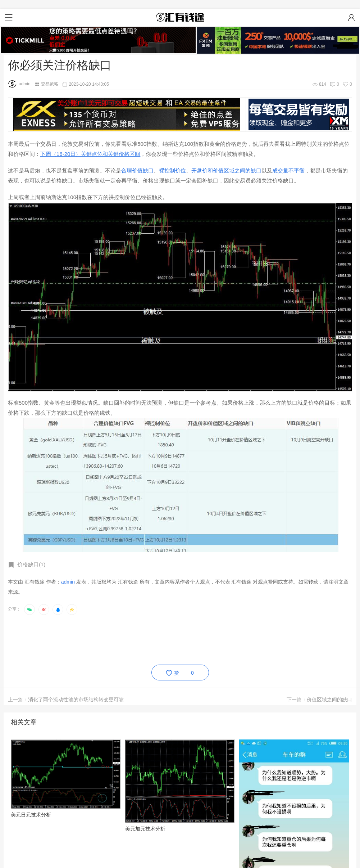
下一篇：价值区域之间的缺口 (319, 700)
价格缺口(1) (31, 564)
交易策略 (50, 84)
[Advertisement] (139, 638)
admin (19, 84)
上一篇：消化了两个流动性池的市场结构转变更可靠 (66, 700)
